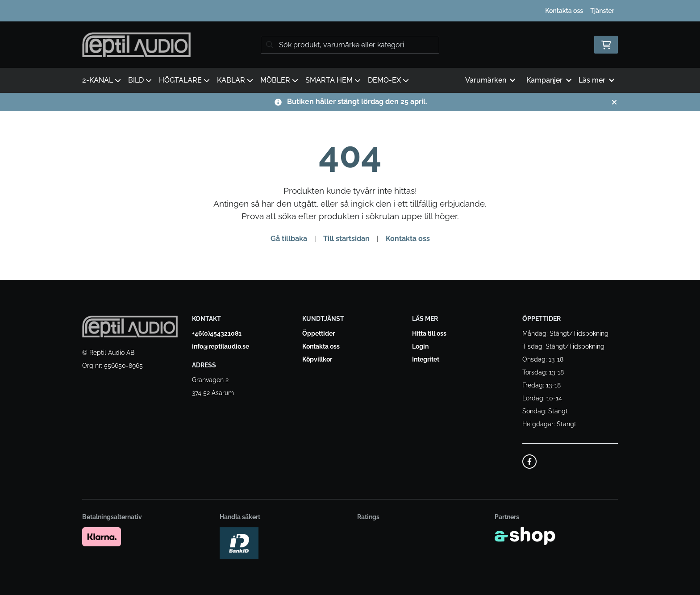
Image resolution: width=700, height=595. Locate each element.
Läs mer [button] (596, 80)
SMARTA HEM (333, 80)
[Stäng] (614, 102)
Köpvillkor (317, 359)
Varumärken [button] (490, 80)
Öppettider (319, 333)
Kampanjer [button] (549, 80)
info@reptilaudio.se (221, 346)
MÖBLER (279, 80)
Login (420, 346)
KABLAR (235, 80)
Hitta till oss (429, 333)
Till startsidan (346, 239)
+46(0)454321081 (217, 333)
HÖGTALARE (184, 80)
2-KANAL (102, 80)
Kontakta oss (564, 11)
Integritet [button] (426, 359)
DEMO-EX (388, 80)
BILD (140, 80)
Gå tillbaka (289, 239)
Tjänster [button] (602, 11)
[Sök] (350, 45)
